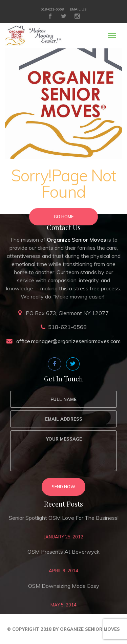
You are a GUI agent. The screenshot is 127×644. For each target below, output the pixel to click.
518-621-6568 (52, 9)
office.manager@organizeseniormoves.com (68, 341)
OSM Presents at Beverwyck (63, 552)
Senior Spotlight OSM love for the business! (64, 518)
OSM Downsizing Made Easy (64, 586)
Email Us (78, 9)
